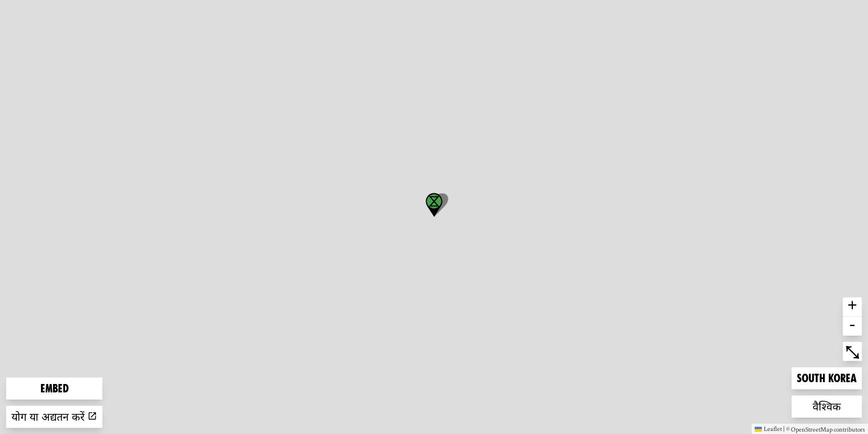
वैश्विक (832, 405)
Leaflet (768, 429)
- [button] (852, 326)
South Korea (826, 377)
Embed (55, 388)
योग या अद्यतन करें (54, 417)
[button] (434, 205)
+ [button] (852, 307)
